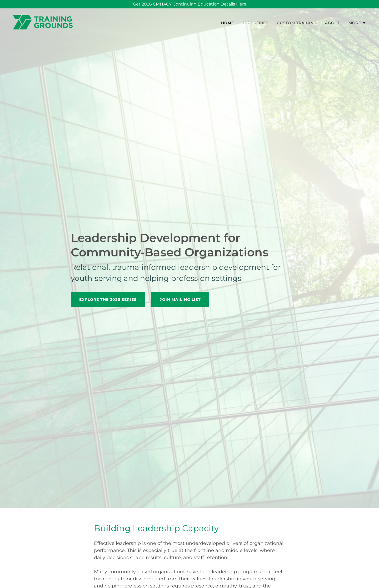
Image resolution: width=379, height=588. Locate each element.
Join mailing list (180, 300)
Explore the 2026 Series (108, 300)
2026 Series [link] (255, 23)
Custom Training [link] (297, 23)
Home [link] (228, 23)
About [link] (333, 23)
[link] (43, 22)
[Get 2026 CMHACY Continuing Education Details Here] (189, 4)
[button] (357, 23)
